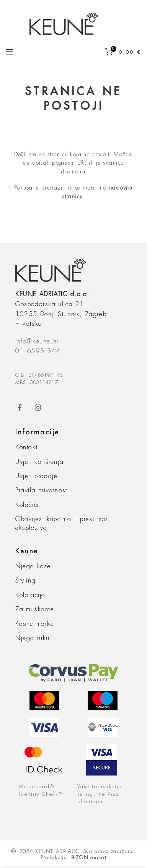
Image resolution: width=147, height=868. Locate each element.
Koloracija (30, 595)
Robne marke (35, 624)
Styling (25, 581)
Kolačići (27, 505)
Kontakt (26, 447)
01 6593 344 (38, 351)
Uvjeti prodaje (36, 476)
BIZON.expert (89, 857)
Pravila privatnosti (42, 490)
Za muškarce (35, 609)
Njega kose (33, 566)
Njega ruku (33, 638)
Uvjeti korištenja (39, 462)
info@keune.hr (37, 342)
